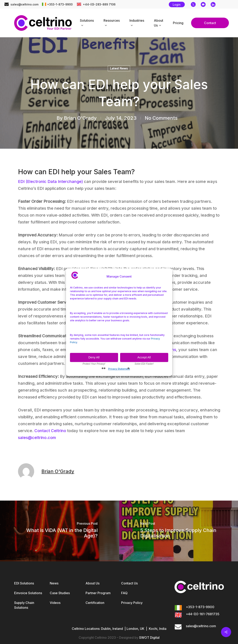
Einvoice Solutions (28, 593)
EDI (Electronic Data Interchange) (50, 182)
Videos (55, 603)
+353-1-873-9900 (60, 4)
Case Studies (60, 593)
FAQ (124, 593)
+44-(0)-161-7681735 (203, 614)
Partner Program (98, 593)
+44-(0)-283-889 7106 (99, 4)
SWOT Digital (149, 638)
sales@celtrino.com (24, 4)
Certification (95, 603)
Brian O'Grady (80, 118)
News (54, 583)
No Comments (161, 118)
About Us (93, 583)
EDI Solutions (24, 583)
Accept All (144, 357)
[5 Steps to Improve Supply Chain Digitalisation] (179, 531)
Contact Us (129, 583)
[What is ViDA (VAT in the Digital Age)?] (60, 531)
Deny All (94, 357)
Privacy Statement (119, 369)
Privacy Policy (132, 603)
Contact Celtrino (50, 431)
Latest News (119, 68)
